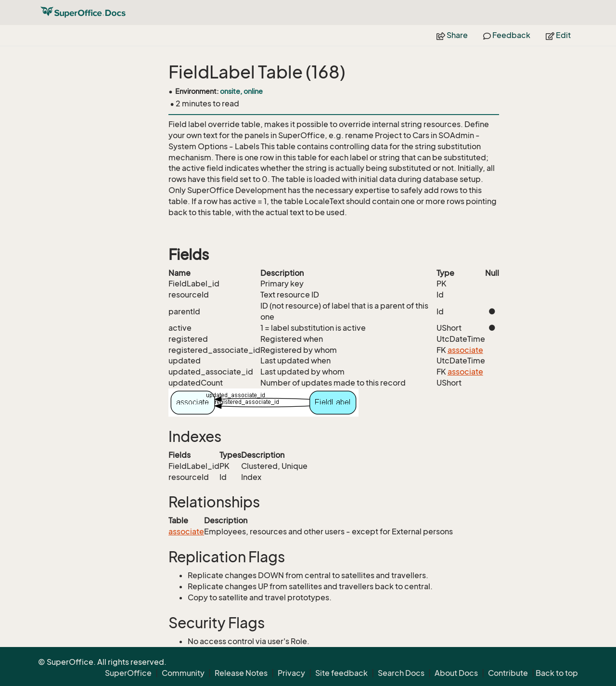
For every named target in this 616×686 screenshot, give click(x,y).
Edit (558, 35)
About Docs (456, 673)
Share (452, 35)
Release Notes (241, 673)
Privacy (291, 673)
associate (465, 350)
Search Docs (401, 673)
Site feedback (341, 673)
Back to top (557, 673)
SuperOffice (128, 673)
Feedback (507, 35)
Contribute (508, 673)
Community (183, 673)
